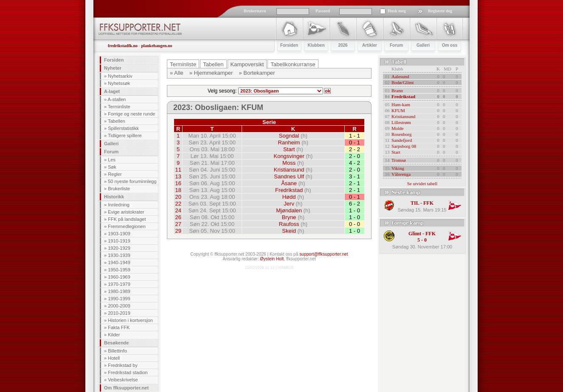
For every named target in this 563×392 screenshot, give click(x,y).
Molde (398, 128)
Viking (398, 168)
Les (112, 160)
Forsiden (114, 60)
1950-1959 (119, 270)
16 (178, 183)
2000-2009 (119, 306)
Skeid (289, 231)
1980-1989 (119, 291)
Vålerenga (401, 174)
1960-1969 (119, 277)
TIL (415, 203)
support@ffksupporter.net (324, 254)
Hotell (114, 358)
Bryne (289, 217)
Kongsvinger (289, 156)
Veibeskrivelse (123, 380)
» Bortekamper (257, 73)
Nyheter (113, 68)
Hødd (289, 197)
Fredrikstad (289, 190)
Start (289, 149)
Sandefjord (402, 140)
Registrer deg (440, 11)
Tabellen (117, 121)
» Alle (177, 73)
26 (178, 217)
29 (178, 231)
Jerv (289, 204)
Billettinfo (117, 351)
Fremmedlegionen (127, 226)
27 (178, 224)
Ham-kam (401, 104)
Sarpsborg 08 (404, 146)
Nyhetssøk (119, 83)
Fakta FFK (119, 327)
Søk (112, 167)
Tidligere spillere (125, 135)
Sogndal (289, 136)
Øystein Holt (272, 259)
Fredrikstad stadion (128, 372)
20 (178, 197)
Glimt (415, 234)
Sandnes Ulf (289, 176)
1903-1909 (119, 234)
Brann (397, 90)
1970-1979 (119, 284)
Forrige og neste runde (131, 114)
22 (178, 204)
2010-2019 (119, 313)
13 (178, 176)
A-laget (112, 91)
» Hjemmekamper (211, 73)
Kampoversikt (247, 64)
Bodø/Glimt (403, 82)
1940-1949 (119, 262)
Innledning (119, 205)
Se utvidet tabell (422, 183)
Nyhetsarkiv (120, 76)
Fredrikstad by (123, 365)
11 (178, 170)
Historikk (114, 197)
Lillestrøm (401, 122)
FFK (428, 203)
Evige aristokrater (126, 212)
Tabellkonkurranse (293, 64)
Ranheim (289, 142)
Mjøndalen (289, 210)
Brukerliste (119, 189)
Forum (111, 152)
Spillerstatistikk (123, 128)
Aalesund (400, 76)
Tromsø (399, 160)
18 (178, 190)
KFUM (398, 110)
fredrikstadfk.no (123, 46)
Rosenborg (401, 134)
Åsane (289, 183)
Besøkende (117, 343)
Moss (289, 163)
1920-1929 (119, 248)
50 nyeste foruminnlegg (132, 181)
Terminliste (119, 107)
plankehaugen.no (156, 46)
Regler (115, 174)
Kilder (114, 335)
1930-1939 (119, 255)
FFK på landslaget (127, 219)
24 (178, 210)
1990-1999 (119, 299)
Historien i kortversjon (130, 320)
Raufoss (289, 224)
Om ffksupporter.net (126, 388)
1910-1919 (119, 241)
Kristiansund (289, 170)
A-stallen (117, 99)
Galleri (111, 144)
